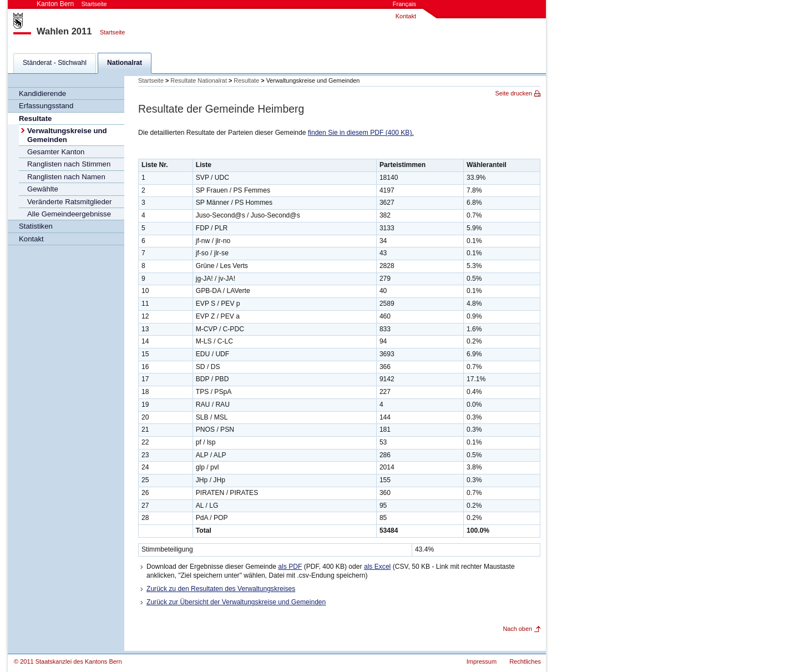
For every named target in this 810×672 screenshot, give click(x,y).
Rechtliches (525, 661)
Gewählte (43, 189)
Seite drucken (514, 93)
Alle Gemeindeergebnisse (69, 214)
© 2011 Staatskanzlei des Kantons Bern (68, 661)
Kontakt (406, 16)
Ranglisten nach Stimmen (69, 164)
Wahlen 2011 (64, 31)
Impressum (482, 661)
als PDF (290, 567)
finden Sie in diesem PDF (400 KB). (361, 133)
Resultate (35, 118)
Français (404, 4)
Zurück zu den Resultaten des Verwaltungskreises (221, 589)
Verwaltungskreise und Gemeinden (67, 135)
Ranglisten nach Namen (66, 177)
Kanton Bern (72, 4)
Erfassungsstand (46, 106)
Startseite (112, 32)
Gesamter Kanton (56, 152)
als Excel (377, 567)
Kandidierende (42, 94)
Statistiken (36, 226)
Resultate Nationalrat (199, 80)
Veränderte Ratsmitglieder (69, 202)
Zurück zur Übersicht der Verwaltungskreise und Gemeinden (236, 602)
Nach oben (517, 629)
